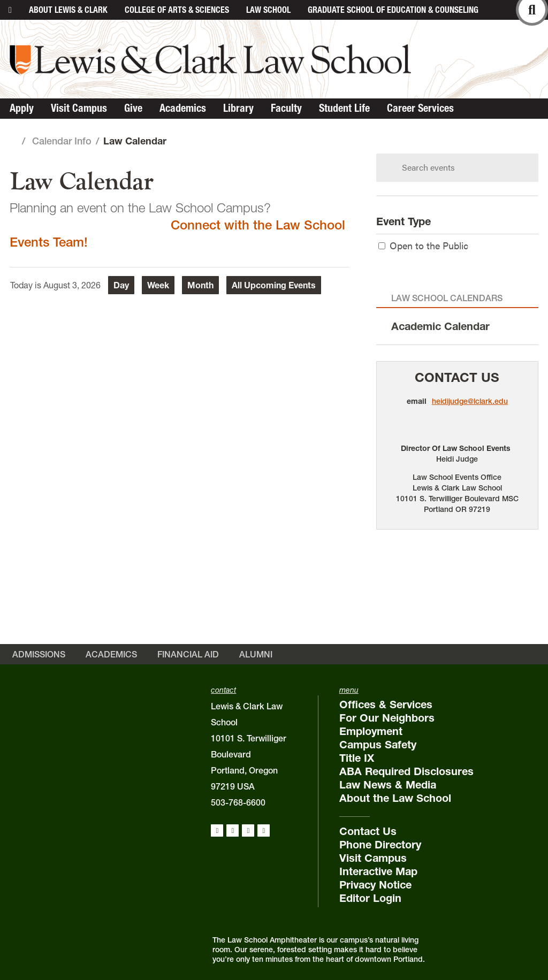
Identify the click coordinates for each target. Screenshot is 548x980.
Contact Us (457, 377)
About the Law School (395, 798)
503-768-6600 (238, 802)
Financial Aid (188, 654)
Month (200, 285)
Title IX (357, 758)
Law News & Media (388, 785)
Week (158, 285)
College (177, 10)
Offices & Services (386, 705)
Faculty (286, 108)
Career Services (420, 108)
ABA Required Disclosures (406, 771)
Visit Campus (79, 108)
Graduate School (393, 10)
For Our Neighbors (387, 718)
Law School (268, 10)
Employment (371, 731)
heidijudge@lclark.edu (470, 401)
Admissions (39, 654)
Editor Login (370, 898)
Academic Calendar (440, 326)
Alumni (256, 654)
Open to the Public (423, 245)
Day (121, 285)
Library (238, 108)
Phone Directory (380, 845)
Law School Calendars (447, 298)
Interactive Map (378, 871)
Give (133, 108)
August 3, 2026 (72, 285)
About (68, 10)
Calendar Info (62, 141)
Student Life (344, 108)
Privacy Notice (375, 885)
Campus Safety (378, 745)
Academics (183, 108)
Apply (22, 108)
